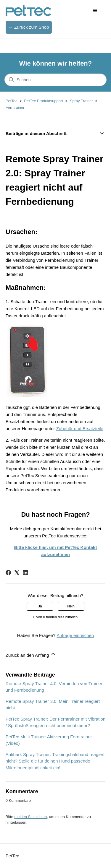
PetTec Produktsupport (44, 101)
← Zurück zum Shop (29, 27)
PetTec (12, 101)
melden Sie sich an (30, 817)
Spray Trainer (81, 101)
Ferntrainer (15, 107)
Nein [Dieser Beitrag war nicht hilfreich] (71, 606)
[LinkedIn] (25, 573)
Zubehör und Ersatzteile (80, 429)
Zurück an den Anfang (31, 654)
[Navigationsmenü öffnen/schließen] (95, 11)
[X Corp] (17, 573)
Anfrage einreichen (75, 635)
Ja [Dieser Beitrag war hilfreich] (40, 606)
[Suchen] (55, 80)
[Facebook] (8, 573)
